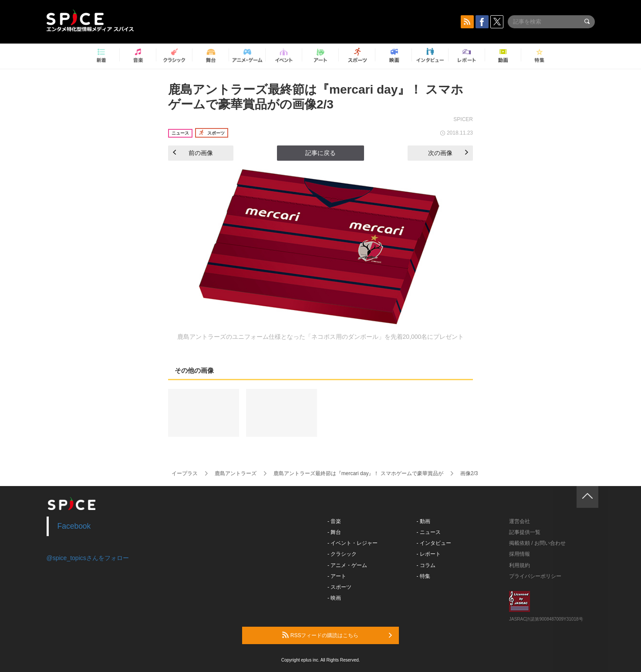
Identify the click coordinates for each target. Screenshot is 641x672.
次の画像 (448, 153)
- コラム (426, 565)
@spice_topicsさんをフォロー (88, 558)
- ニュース (429, 532)
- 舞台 (334, 532)
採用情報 (520, 554)
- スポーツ (339, 587)
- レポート (429, 554)
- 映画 (334, 598)
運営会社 (520, 521)
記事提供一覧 (525, 532)
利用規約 (520, 565)
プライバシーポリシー (535, 576)
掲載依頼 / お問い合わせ (537, 543)
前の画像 (193, 153)
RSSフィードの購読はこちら (337, 635)
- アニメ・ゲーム (347, 565)
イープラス (185, 473)
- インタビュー (434, 543)
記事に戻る (320, 153)
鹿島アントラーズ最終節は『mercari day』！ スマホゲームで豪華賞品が (358, 473)
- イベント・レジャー (353, 543)
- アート (337, 576)
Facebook (74, 526)
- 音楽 (334, 521)
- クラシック (342, 554)
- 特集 (423, 576)
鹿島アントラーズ (236, 473)
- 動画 (423, 521)
